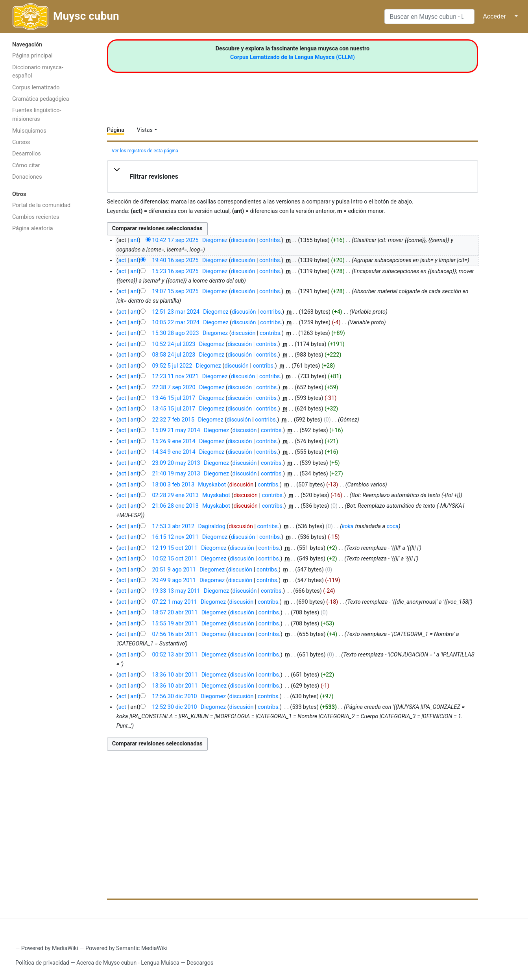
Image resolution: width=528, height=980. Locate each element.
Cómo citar (26, 165)
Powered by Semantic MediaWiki (126, 948)
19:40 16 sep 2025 (175, 260)
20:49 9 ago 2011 (174, 580)
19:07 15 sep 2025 (175, 291)
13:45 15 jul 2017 (174, 409)
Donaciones (27, 177)
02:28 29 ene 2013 (175, 495)
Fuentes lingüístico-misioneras (37, 115)
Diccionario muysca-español (38, 72)
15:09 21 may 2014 (176, 430)
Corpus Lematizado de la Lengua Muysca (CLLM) (293, 57)
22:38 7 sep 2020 (174, 387)
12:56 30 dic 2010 (174, 696)
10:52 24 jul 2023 (174, 344)
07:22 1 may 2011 (174, 602)
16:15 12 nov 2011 (175, 537)
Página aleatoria (33, 228)
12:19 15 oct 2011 (175, 548)
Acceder (494, 16)
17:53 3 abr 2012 (173, 526)
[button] (293, 177)
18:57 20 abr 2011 (175, 613)
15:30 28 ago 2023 (175, 333)
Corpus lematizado (36, 88)
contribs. (270, 240)
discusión (243, 240)
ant (134, 240)
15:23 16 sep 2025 (175, 271)
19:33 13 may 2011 (176, 591)
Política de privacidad (42, 963)
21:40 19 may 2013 (176, 474)
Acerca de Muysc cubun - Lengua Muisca (128, 963)
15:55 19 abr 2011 (175, 624)
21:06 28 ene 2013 (175, 506)
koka (348, 526)
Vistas (145, 130)
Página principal (32, 56)
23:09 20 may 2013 (176, 463)
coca (393, 526)
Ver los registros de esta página (145, 151)
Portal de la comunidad (41, 205)
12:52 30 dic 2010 (174, 707)
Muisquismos (29, 131)
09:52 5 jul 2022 (172, 366)
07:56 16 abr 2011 (175, 634)
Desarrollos (27, 154)
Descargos (200, 963)
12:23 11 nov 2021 (175, 376)
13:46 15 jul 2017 (174, 398)
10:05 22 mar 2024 (175, 323)
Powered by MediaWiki (50, 948)
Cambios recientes (36, 217)
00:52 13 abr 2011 (175, 655)
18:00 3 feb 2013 (173, 485)
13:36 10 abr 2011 (175, 675)
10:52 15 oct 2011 (175, 559)
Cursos (21, 142)
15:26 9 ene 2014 (174, 441)
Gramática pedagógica (41, 99)
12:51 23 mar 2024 (175, 312)
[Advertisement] (44, 361)
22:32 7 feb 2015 (173, 420)
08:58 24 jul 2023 (174, 355)
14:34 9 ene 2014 (174, 452)
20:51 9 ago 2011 (174, 570)
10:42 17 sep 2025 (175, 240)
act (122, 260)
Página (116, 130)
